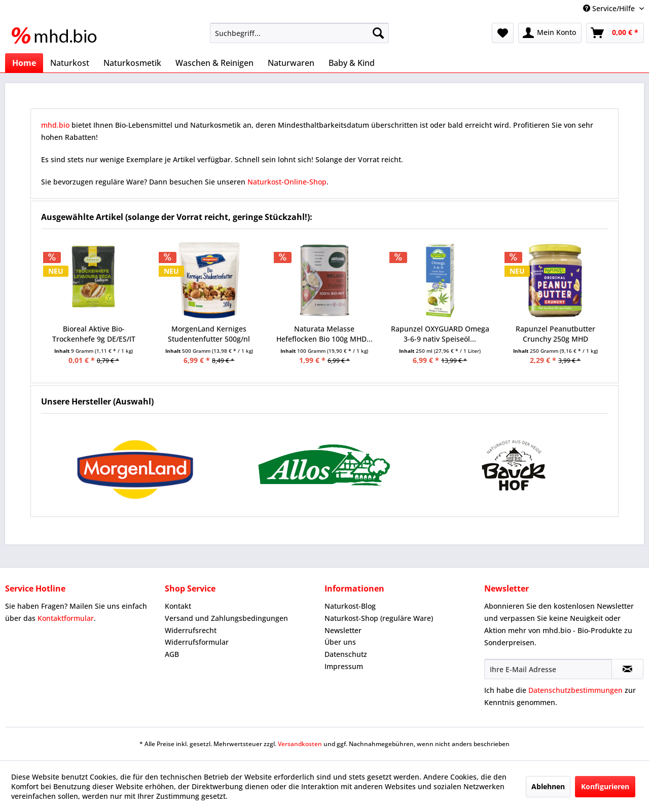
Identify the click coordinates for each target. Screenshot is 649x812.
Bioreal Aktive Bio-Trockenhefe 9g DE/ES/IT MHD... (94, 334)
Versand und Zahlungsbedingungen (226, 618)
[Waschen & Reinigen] (214, 63)
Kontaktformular (66, 618)
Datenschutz (346, 654)
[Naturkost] (70, 63)
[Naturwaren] (291, 63)
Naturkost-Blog (350, 606)
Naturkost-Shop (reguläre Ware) (379, 618)
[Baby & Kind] (352, 63)
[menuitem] (299, 33)
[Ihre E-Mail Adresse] (548, 669)
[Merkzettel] (503, 33)
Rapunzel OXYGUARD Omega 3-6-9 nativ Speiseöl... (440, 334)
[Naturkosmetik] (132, 63)
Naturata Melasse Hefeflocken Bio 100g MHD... (324, 334)
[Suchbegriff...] (299, 33)
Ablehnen (548, 786)
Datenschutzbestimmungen (575, 690)
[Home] (24, 63)
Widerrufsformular (197, 642)
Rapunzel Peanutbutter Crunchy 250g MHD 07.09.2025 (555, 334)
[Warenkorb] (615, 33)
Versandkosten (300, 744)
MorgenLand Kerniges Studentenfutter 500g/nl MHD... (209, 334)
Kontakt (178, 606)
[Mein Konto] (550, 33)
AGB (172, 654)
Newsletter (343, 630)
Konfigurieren (605, 786)
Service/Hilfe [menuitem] (610, 8)
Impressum (344, 666)
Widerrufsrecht (191, 630)
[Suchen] (378, 33)
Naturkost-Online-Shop (287, 182)
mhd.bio (55, 125)
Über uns (340, 642)
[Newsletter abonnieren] (627, 669)
